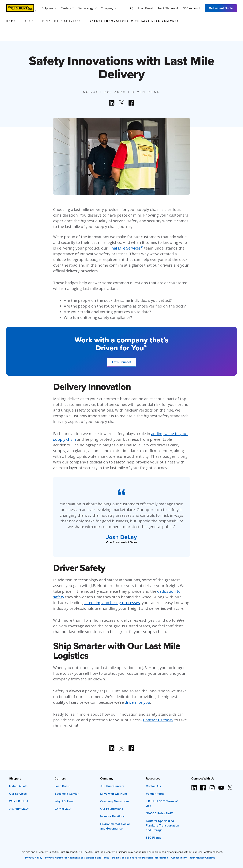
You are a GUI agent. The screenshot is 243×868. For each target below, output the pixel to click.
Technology (87, 8)
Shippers (49, 8)
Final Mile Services (126, 248)
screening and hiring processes (112, 603)
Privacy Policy (34, 858)
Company (108, 8)
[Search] (132, 8)
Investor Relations (112, 816)
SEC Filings (153, 838)
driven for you (137, 702)
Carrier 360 (63, 809)
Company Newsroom (114, 801)
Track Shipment (168, 8)
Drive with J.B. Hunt (114, 794)
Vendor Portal (155, 794)
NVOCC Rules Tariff (159, 813)
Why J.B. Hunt (19, 801)
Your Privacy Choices (202, 858)
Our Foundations (112, 809)
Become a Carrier (67, 794)
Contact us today (158, 720)
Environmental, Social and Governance (115, 826)
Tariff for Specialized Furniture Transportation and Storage (162, 825)
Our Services (18, 794)
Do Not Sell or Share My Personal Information (140, 858)
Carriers (67, 8)
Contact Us (153, 786)
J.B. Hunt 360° (19, 809)
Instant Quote (18, 786)
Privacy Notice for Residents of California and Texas (77, 858)
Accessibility (179, 858)
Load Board (146, 8)
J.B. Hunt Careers (112, 786)
